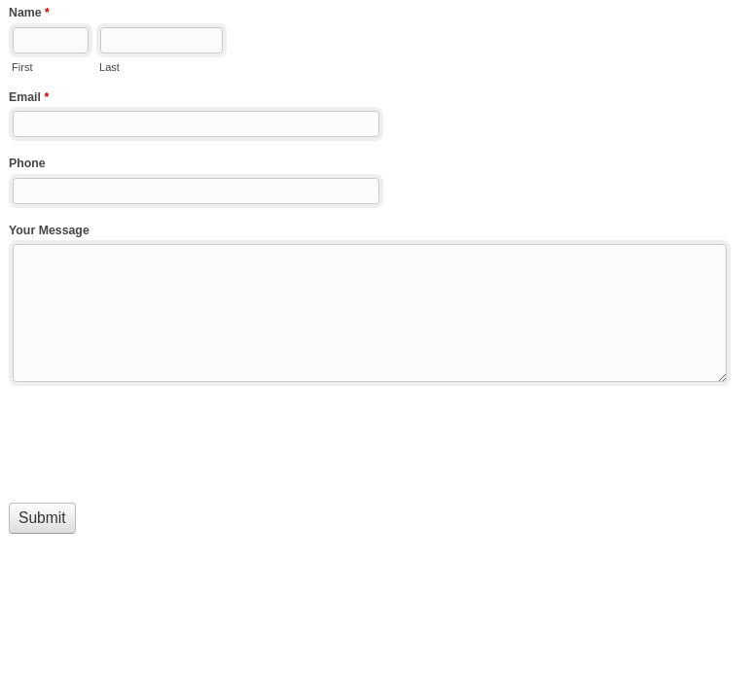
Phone (27, 163)
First (22, 67)
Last (109, 67)
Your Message (49, 230)
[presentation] (157, 441)
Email (29, 99)
